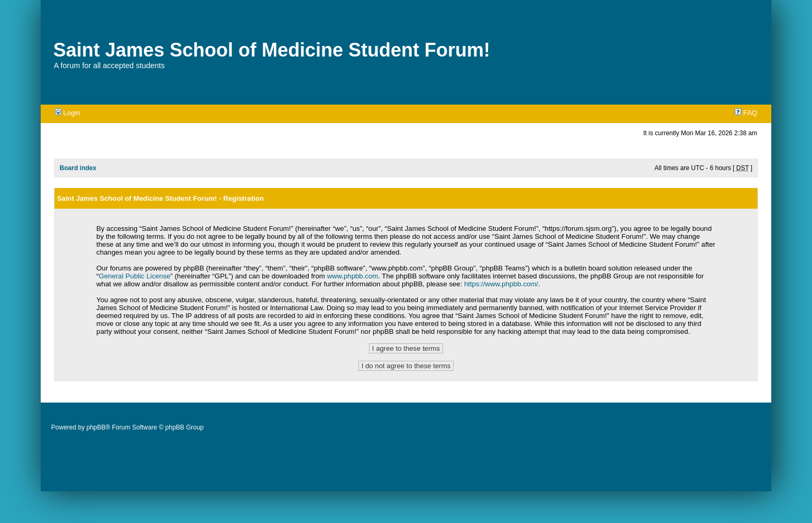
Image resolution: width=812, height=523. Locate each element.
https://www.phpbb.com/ (501, 284)
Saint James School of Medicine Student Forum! (272, 50)
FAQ (746, 113)
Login (68, 113)
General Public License (135, 276)
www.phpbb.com (352, 276)
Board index (78, 168)
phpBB (96, 427)
